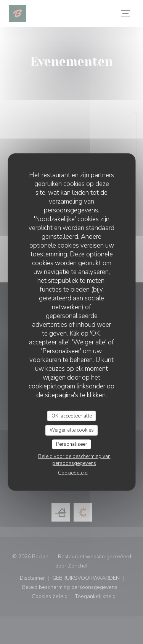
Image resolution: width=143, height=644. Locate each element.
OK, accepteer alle (72, 416)
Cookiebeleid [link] (73, 473)
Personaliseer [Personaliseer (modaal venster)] (72, 444)
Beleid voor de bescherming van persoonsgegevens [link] (74, 460)
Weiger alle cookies (72, 430)
